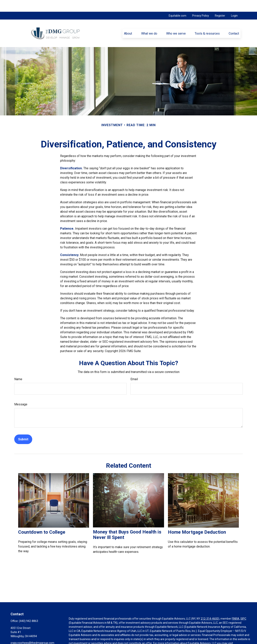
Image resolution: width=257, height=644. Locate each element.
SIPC (243, 607)
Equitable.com (178, 4)
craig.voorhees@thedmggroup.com (32, 631)
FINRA (236, 607)
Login (234, 4)
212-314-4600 (210, 607)
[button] (128, 22)
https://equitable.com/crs (84, 636)
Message (21, 393)
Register (220, 4)
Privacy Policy (201, 4)
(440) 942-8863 (29, 609)
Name (18, 367)
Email (134, 367)
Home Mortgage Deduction (197, 520)
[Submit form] (23, 428)
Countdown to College (42, 520)
